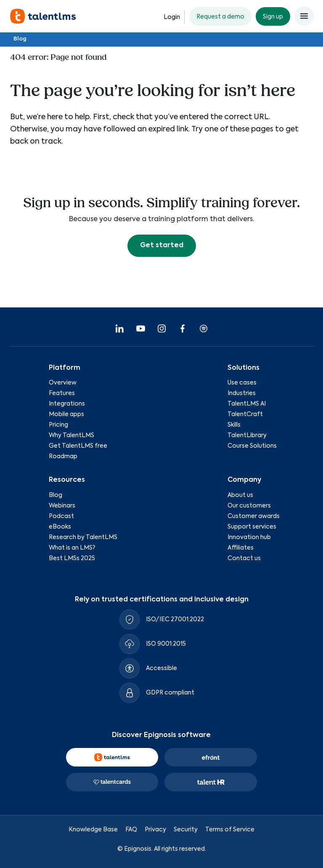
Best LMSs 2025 (72, 558)
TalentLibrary (247, 435)
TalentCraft (245, 414)
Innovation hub (249, 537)
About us (240, 495)
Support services (252, 527)
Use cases (242, 383)
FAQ (131, 829)
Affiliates (241, 548)
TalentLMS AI (247, 404)
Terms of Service (230, 829)
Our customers (249, 506)
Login (172, 17)
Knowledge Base (93, 829)
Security (186, 829)
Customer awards (254, 516)
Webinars (62, 506)
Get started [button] (162, 246)
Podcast (61, 516)
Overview (63, 383)
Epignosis (138, 849)
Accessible (161, 668)
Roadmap (63, 457)
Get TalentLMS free (78, 446)
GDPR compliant (170, 693)
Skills (234, 425)
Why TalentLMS (71, 435)
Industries (242, 393)
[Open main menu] (304, 16)
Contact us (244, 558)
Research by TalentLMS (83, 537)
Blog (20, 39)
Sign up (273, 17)
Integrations (67, 404)
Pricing (58, 425)
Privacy (155, 829)
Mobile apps (66, 414)
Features (62, 393)
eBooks (60, 527)
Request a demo (220, 17)
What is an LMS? (72, 548)
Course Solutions (252, 446)
